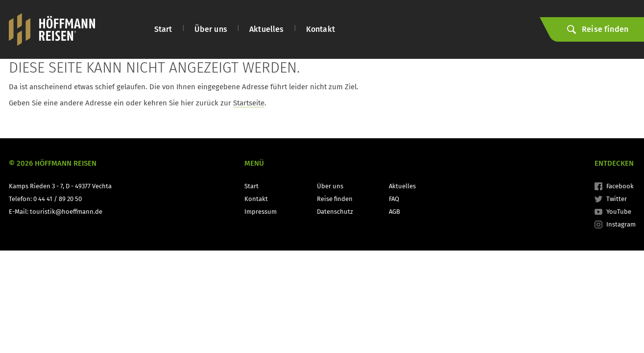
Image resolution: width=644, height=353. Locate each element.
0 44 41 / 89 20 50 (58, 199)
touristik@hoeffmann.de (66, 212)
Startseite (249, 103)
